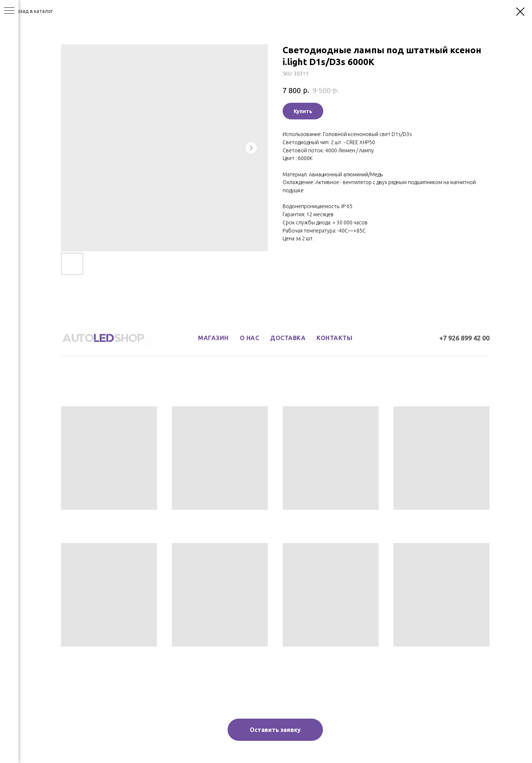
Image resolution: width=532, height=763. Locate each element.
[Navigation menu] (9, 11)
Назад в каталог (34, 11)
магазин (213, 338)
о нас (250, 338)
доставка (288, 338)
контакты (335, 338)
